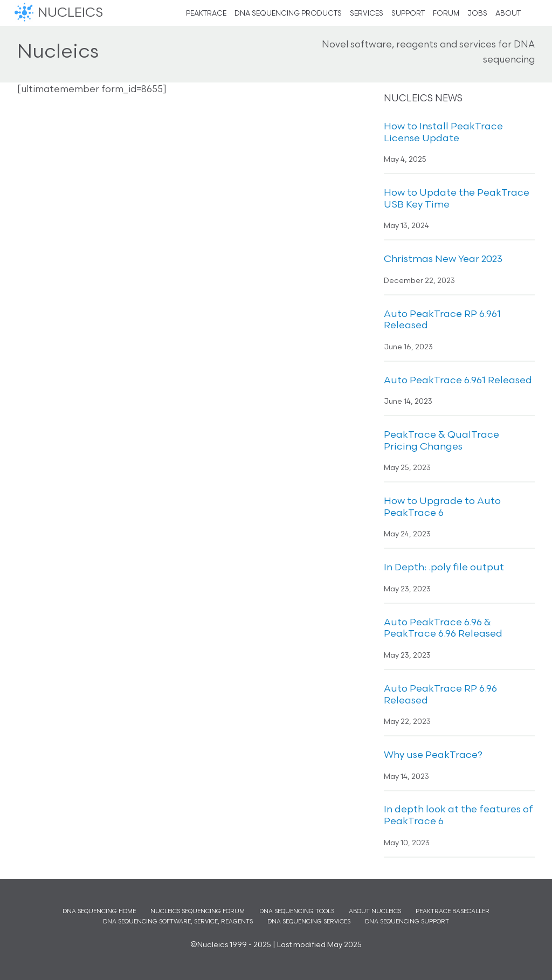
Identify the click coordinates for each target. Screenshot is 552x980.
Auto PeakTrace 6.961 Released (458, 381)
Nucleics (25, 13)
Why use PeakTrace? (433, 755)
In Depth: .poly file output (444, 568)
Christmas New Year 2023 (443, 260)
